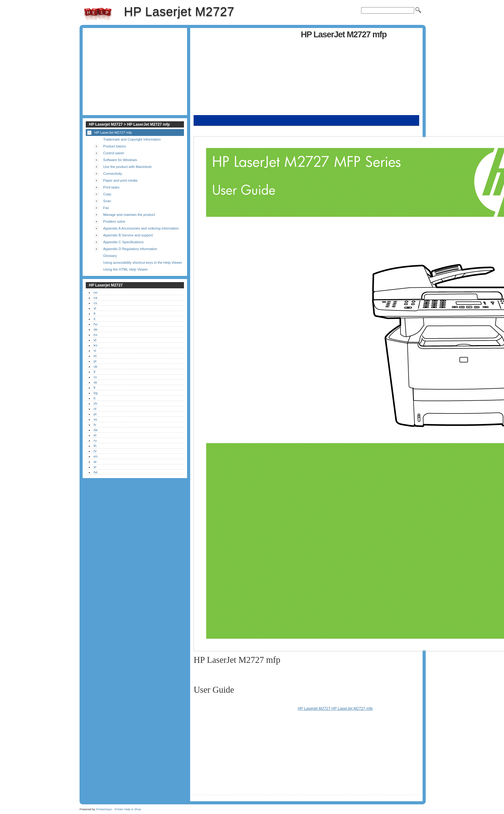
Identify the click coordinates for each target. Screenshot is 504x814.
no (95, 292)
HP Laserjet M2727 (98, 14)
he (95, 472)
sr (95, 467)
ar (95, 462)
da (95, 430)
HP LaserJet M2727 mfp (113, 133)
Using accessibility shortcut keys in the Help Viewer (143, 263)
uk (95, 366)
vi (95, 351)
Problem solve (114, 221)
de (95, 329)
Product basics (115, 146)
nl (95, 409)
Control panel (114, 153)
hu (95, 324)
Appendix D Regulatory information (130, 249)
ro (95, 377)
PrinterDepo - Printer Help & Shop (119, 809)
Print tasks (111, 187)
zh (95, 403)
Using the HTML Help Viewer (126, 269)
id (95, 340)
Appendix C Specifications (123, 242)
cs (95, 303)
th (95, 446)
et (95, 356)
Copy (107, 194)
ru (95, 440)
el (95, 435)
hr (95, 451)
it (94, 319)
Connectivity (113, 174)
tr (95, 398)
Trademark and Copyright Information (132, 139)
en (95, 456)
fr (95, 314)
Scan (107, 201)
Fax (106, 208)
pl (95, 361)
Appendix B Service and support (128, 235)
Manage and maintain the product (129, 215)
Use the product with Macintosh (127, 167)
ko (95, 345)
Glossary (110, 256)
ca (95, 298)
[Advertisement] (245, 72)
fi (94, 388)
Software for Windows (120, 160)
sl (95, 308)
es (95, 335)
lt (94, 372)
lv (95, 425)
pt (95, 414)
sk (95, 382)
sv (95, 419)
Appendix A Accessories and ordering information (141, 228)
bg (95, 393)
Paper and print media (120, 180)
